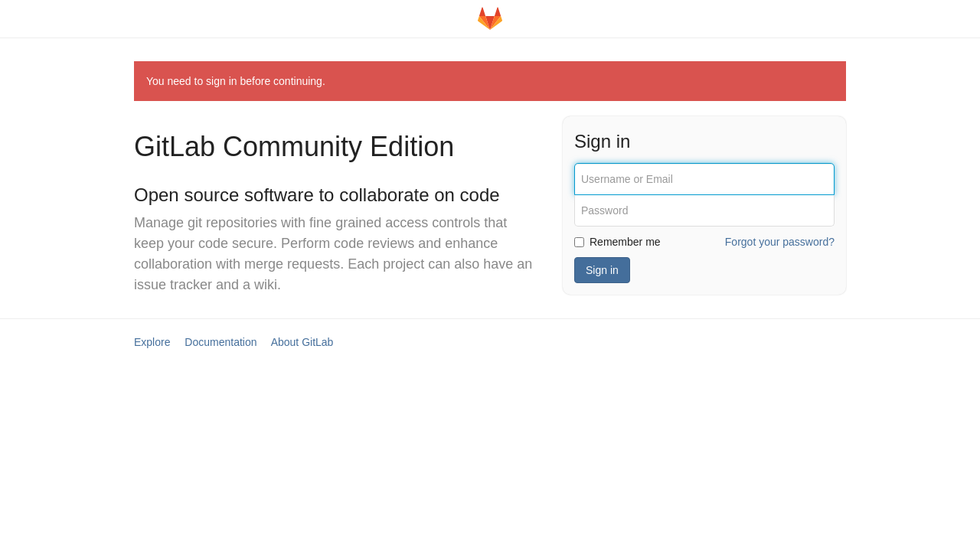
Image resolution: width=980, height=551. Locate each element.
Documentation (220, 342)
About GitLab (302, 342)
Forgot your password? (780, 242)
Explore (152, 342)
